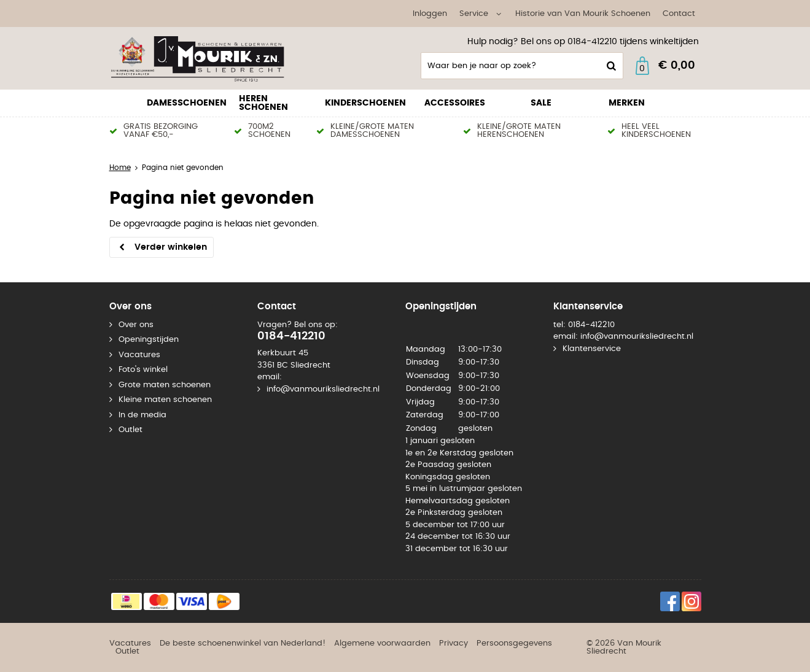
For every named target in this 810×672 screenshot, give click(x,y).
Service (474, 14)
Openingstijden (149, 340)
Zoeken (610, 66)
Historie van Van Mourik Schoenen (583, 14)
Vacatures (139, 355)
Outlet (130, 430)
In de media (142, 415)
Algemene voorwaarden (382, 643)
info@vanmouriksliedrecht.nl (323, 389)
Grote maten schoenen (165, 385)
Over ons (136, 325)
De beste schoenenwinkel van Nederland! (243, 643)
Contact (679, 14)
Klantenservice (592, 349)
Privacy (454, 643)
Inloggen (430, 14)
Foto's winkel (143, 370)
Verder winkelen (171, 247)
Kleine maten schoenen (165, 400)
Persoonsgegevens (514, 643)
